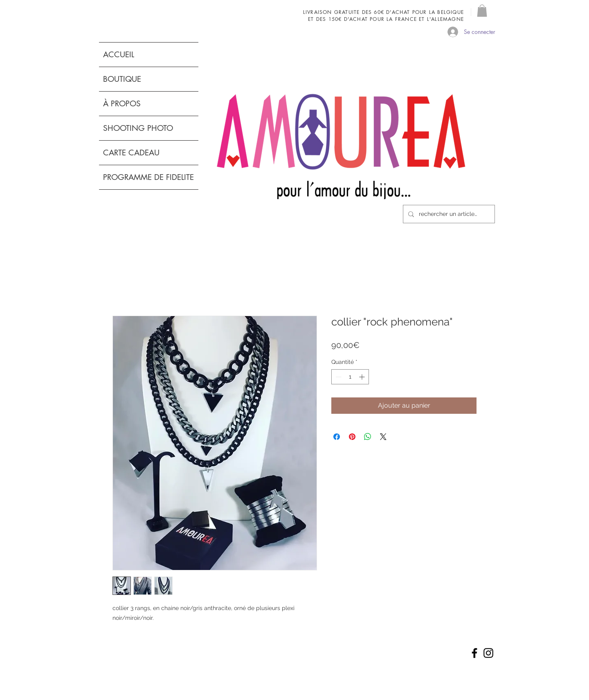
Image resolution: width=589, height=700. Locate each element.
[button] (482, 11)
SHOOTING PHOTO (138, 128)
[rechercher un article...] (448, 214)
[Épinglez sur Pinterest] (352, 437)
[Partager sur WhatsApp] (368, 437)
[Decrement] (338, 377)
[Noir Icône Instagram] (488, 653)
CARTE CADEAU (131, 153)
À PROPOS (122, 104)
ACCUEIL (119, 55)
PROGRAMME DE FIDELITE (148, 177)
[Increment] (363, 377)
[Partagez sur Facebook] (337, 437)
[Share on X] (383, 437)
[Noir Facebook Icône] (474, 653)
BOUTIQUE (122, 79)
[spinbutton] (350, 377)
